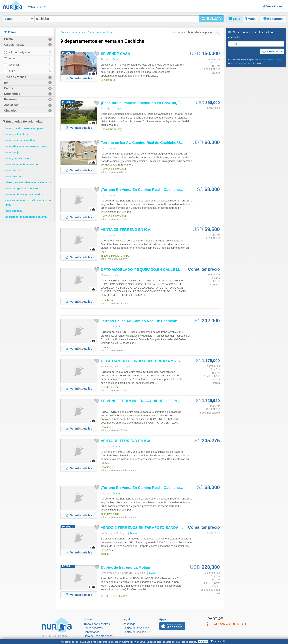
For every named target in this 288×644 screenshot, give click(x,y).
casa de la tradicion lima (20, 140)
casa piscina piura (17, 134)
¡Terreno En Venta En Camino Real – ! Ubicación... (151, 190)
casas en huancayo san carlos (24, 194)
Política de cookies (134, 632)
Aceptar (203, 642)
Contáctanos (91, 632)
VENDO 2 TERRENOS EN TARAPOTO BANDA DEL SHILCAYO (153, 528)
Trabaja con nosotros (97, 624)
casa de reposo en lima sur (22, 188)
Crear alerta (272, 52)
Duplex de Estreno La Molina (125, 567)
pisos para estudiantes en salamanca (28, 182)
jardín (12, 71)
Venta (19, 19)
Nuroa (14, 6)
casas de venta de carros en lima (26, 146)
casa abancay (14, 211)
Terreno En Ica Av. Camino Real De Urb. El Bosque (152, 321)
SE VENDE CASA (115, 54)
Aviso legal (129, 624)
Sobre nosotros (93, 628)
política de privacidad (241, 63)
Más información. (218, 641)
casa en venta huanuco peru (23, 164)
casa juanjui (13, 152)
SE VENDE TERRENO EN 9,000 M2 (140, 401)
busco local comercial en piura (24, 128)
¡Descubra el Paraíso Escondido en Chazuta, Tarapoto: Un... (152, 103)
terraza (13, 58)
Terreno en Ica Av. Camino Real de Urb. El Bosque (152, 143)
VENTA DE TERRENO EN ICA (126, 230)
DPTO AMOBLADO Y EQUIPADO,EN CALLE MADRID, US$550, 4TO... (159, 270)
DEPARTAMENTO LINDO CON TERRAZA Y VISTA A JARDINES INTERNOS (164, 361)
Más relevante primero (203, 32)
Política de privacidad (136, 628)
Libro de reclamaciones (98, 636)
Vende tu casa (273, 6)
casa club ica (13, 170)
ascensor (14, 65)
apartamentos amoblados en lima (26, 217)
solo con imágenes (19, 52)
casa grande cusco (17, 158)
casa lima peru (14, 176)
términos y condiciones (270, 59)
